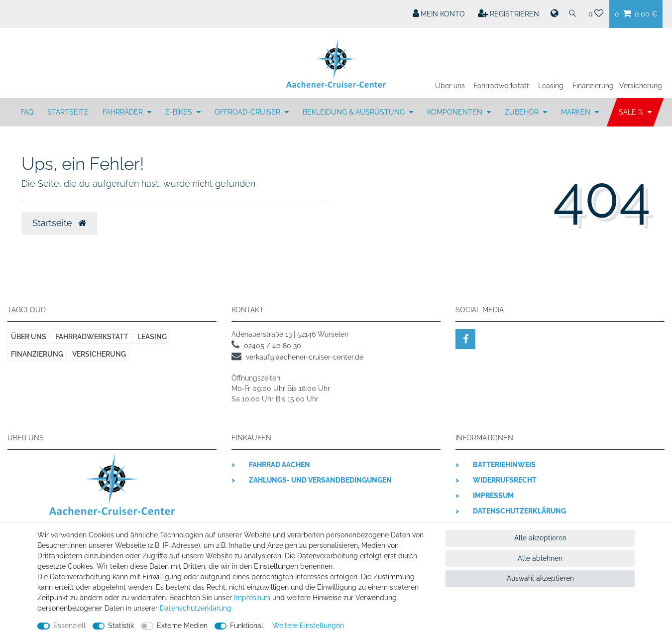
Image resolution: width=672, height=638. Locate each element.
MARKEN (577, 112)
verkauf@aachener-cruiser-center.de (305, 357)
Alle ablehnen (540, 558)
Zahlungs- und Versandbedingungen (320, 480)
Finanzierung (593, 86)
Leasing (551, 86)
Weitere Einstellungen (308, 626)
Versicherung (641, 86)
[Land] (554, 14)
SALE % (632, 112)
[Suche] (573, 14)
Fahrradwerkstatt (502, 86)
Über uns (450, 86)
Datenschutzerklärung (519, 511)
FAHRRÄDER (124, 112)
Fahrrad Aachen (280, 465)
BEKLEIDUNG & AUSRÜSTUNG (355, 112)
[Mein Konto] (439, 14)
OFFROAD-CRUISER (248, 112)
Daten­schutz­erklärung (196, 608)
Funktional (247, 626)
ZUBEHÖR (523, 112)
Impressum (493, 496)
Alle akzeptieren (540, 538)
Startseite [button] (59, 223)
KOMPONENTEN (456, 112)
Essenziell (69, 626)
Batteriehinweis (504, 465)
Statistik (121, 626)
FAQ (27, 112)
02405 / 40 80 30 (273, 346)
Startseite (68, 112)
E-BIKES (180, 112)
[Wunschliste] (596, 14)
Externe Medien (182, 626)
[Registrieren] (509, 14)
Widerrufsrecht (505, 480)
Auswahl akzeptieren (540, 578)
